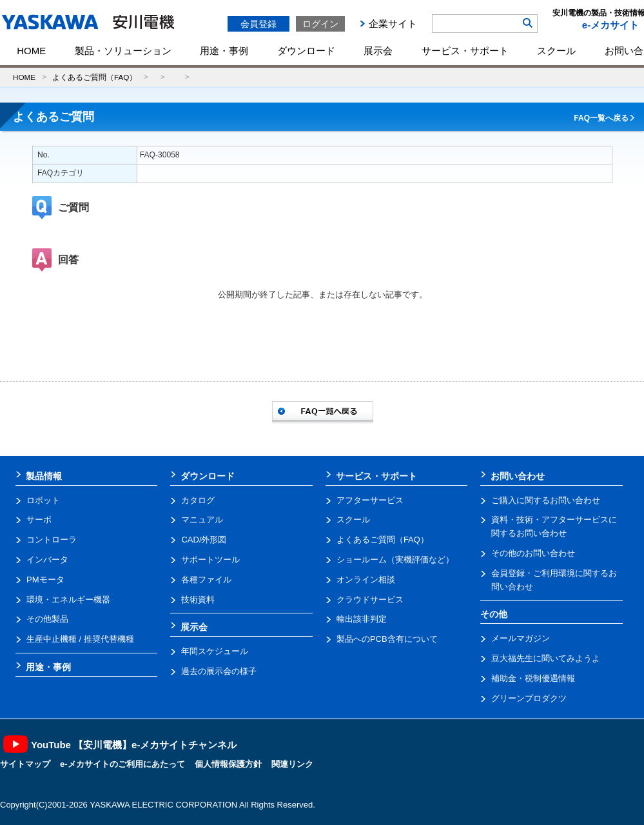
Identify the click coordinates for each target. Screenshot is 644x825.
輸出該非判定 (362, 619)
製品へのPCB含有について (387, 639)
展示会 (378, 51)
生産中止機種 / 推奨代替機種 (80, 639)
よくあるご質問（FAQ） (94, 77)
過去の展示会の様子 (219, 671)
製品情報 (44, 476)
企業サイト (393, 24)
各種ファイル (206, 580)
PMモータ (45, 580)
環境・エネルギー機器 (68, 600)
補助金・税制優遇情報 (533, 678)
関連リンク (292, 764)
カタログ (198, 500)
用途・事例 (224, 51)
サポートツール (210, 560)
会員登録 (259, 24)
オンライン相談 (366, 580)
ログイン (320, 24)
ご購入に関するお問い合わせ (546, 500)
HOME (31, 51)
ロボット (43, 500)
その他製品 (47, 619)
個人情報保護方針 (228, 764)
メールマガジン (521, 638)
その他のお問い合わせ (533, 553)
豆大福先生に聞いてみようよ (546, 658)
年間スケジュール (215, 651)
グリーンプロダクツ (529, 698)
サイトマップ (25, 764)
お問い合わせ (518, 476)
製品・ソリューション (123, 51)
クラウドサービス (370, 600)
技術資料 (198, 600)
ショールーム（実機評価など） (395, 560)
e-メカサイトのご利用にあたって (122, 764)
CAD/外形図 (204, 540)
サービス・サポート (465, 51)
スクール (556, 51)
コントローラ (52, 540)
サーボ (39, 520)
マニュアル (202, 520)
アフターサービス (370, 500)
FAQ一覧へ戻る (601, 118)
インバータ (47, 560)
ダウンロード (306, 51)
